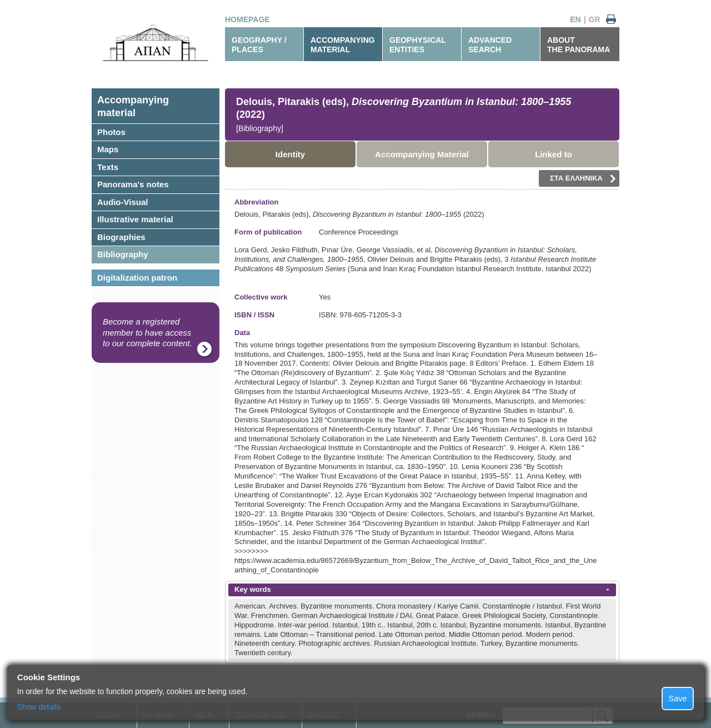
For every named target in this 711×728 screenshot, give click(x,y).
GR (595, 19)
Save (678, 699)
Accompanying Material (422, 154)
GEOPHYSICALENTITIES (418, 45)
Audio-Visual (122, 202)
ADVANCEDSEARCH (490, 45)
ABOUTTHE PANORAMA (579, 45)
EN (575, 19)
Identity (290, 154)
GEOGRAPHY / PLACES (259, 45)
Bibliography (123, 254)
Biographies (121, 237)
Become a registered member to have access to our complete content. (147, 332)
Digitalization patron (137, 278)
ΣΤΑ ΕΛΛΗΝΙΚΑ (583, 178)
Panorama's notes (133, 184)
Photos (111, 132)
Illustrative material (135, 219)
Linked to (554, 154)
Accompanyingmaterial (133, 106)
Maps (108, 149)
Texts (108, 167)
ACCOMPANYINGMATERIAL (343, 45)
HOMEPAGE (247, 19)
